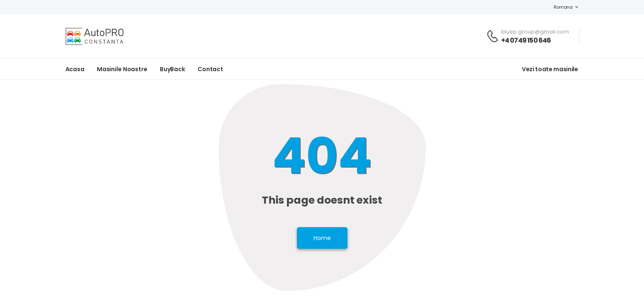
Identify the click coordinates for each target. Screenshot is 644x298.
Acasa (75, 69)
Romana (559, 7)
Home (322, 238)
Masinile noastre (122, 69)
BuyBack (172, 69)
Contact (210, 69)
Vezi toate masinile (550, 69)
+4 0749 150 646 (526, 40)
